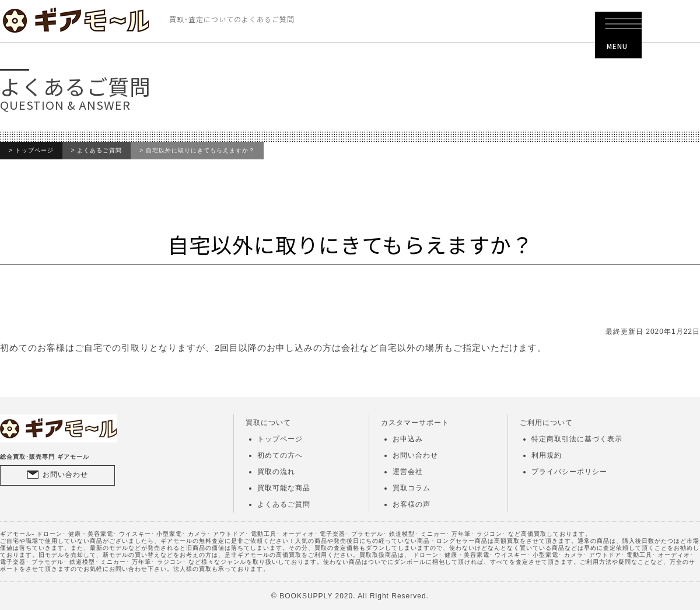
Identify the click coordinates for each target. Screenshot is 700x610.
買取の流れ (276, 472)
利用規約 (547, 455)
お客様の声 (412, 504)
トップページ (34, 151)
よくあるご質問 (99, 151)
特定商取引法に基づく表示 (577, 439)
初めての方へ (280, 455)
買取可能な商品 (284, 488)
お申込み (408, 439)
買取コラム (412, 488)
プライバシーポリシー (569, 472)
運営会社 (408, 472)
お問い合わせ (65, 475)
